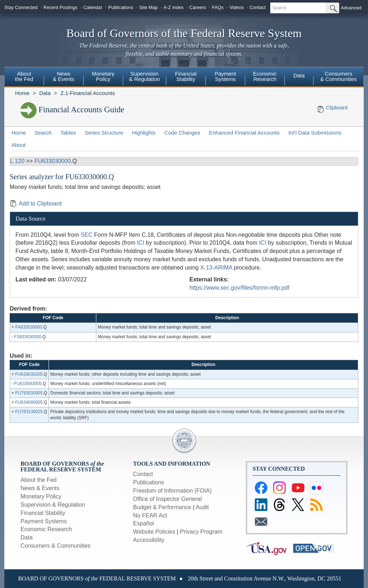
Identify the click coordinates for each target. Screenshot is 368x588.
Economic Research (265, 76)
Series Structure (104, 133)
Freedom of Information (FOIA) (172, 491)
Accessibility (149, 540)
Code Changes (182, 133)
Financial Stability (186, 76)
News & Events (64, 76)
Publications (121, 7)
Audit (202, 507)
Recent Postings (61, 7)
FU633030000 (53, 161)
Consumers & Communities (339, 76)
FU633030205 (29, 374)
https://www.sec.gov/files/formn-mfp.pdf (239, 288)
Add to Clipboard (36, 203)
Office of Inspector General (167, 499)
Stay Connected (21, 7)
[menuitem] (24, 77)
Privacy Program (201, 532)
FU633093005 (28, 384)
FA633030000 (29, 327)
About (19, 145)
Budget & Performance (162, 507)
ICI (141, 243)
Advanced (351, 8)
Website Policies (154, 532)
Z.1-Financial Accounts (88, 93)
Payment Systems (225, 76)
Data (299, 75)
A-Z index (174, 7)
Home (22, 93)
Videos (237, 7)
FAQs (218, 7)
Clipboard (337, 108)
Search (43, 133)
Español (143, 523)
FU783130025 (29, 412)
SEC (86, 235)
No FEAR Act (150, 515)
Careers (198, 7)
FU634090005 (29, 402)
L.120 (17, 161)
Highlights (144, 133)
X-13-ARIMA (216, 268)
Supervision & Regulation (144, 76)
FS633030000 (27, 337)
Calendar (93, 7)
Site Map (148, 7)
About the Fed (24, 76)
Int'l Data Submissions (315, 133)
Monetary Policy (103, 76)
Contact (257, 7)
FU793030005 (29, 393)
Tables (68, 133)
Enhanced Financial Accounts (244, 133)
